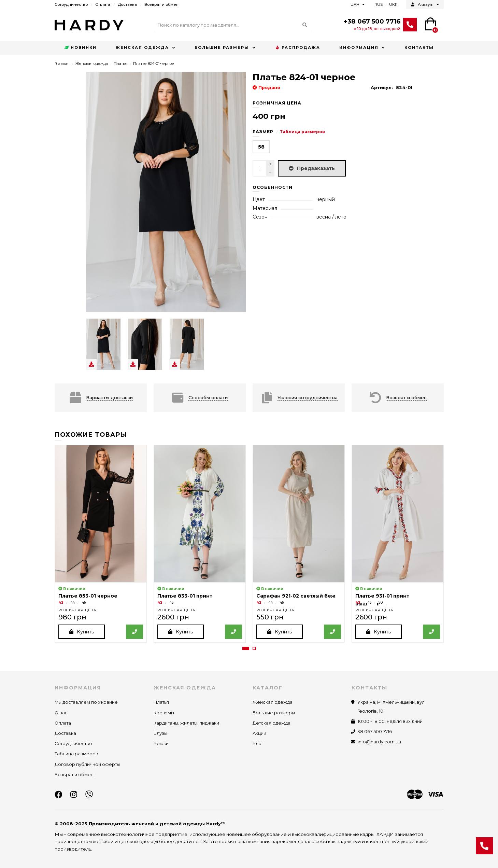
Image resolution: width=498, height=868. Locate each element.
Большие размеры (222, 47)
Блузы (160, 733)
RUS (379, 4)
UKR (393, 4)
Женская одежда (142, 47)
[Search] (233, 25)
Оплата (103, 4)
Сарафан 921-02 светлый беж (296, 596)
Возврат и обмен (161, 4)
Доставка (127, 4)
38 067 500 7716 (375, 732)
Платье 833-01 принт (185, 596)
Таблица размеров (302, 132)
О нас (61, 713)
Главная (62, 64)
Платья (120, 64)
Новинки (80, 48)
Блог (258, 744)
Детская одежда (272, 723)
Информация (359, 47)
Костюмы (164, 713)
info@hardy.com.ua (379, 742)
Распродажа (298, 48)
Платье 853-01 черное (88, 596)
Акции (259, 733)
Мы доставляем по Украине (86, 703)
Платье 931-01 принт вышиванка (382, 600)
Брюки (161, 744)
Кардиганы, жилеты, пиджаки (186, 723)
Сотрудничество (71, 4)
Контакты (419, 47)
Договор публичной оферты (87, 764)
